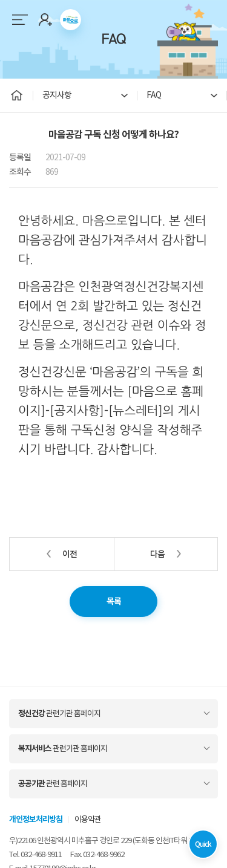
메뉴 (20, 20)
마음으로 (71, 20)
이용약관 (88, 819)
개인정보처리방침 (36, 819)
